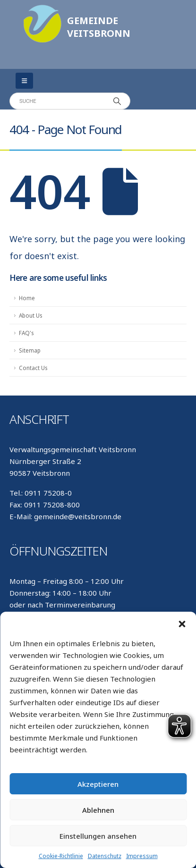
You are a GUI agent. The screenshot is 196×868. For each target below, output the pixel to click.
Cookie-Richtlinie (61, 856)
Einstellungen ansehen (98, 836)
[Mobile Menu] (24, 81)
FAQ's (26, 333)
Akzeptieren (98, 784)
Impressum (142, 856)
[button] (182, 624)
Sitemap (30, 350)
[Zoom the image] (43, 9)
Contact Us (33, 368)
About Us (30, 315)
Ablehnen (98, 810)
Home (27, 298)
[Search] (117, 101)
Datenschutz (105, 856)
